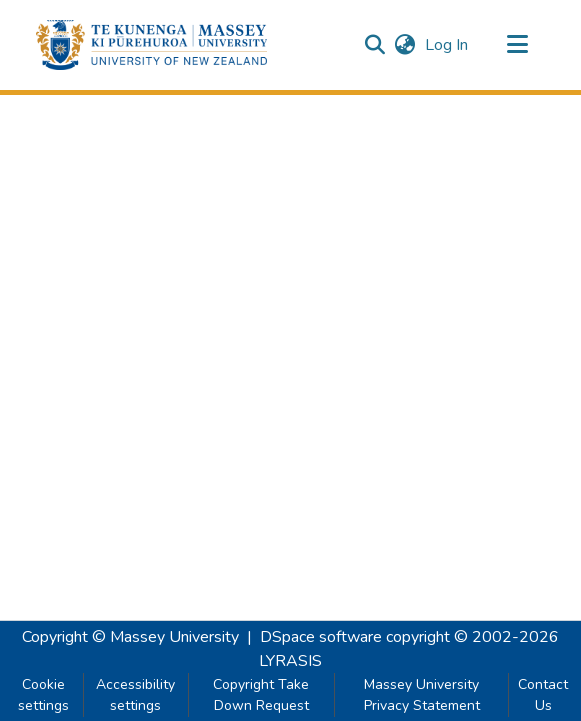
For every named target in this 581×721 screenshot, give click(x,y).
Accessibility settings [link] (135, 695)
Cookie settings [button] (43, 695)
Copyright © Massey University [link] (130, 637)
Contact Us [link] (543, 695)
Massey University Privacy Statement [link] (422, 695)
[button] (151, 45)
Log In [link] (447, 45)
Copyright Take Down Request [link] (261, 695)
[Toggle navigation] (518, 45)
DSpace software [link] (321, 637)
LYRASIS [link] (290, 661)
